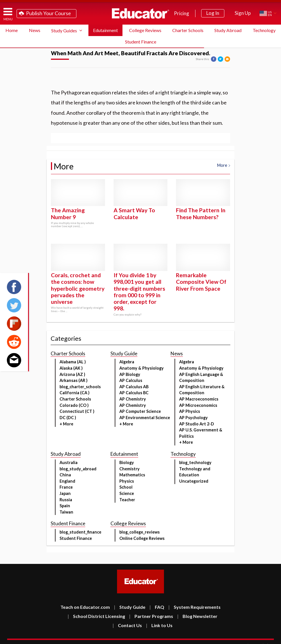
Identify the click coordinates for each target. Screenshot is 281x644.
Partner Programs (151, 616)
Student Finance (141, 42)
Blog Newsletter (197, 616)
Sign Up (243, 13)
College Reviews (145, 30)
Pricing (182, 13)
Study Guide (130, 607)
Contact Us (127, 625)
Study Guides (64, 30)
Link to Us (159, 625)
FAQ (157, 607)
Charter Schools (188, 30)
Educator (140, 13)
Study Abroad (228, 30)
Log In (213, 13)
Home (12, 30)
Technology (264, 30)
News (35, 30)
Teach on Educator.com (85, 607)
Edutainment (105, 30)
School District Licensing (96, 616)
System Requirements (194, 607)
